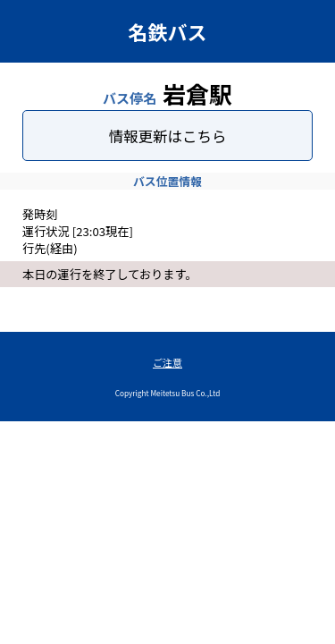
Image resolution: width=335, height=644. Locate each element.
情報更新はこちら (168, 136)
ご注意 (167, 362)
